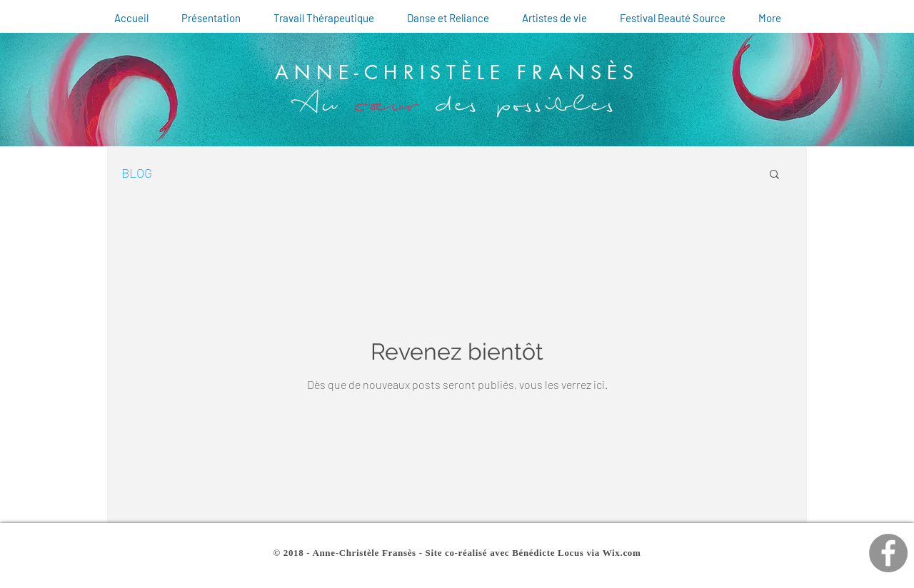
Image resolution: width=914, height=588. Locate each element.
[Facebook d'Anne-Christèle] (888, 553)
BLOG (137, 173)
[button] (774, 175)
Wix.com (622, 553)
